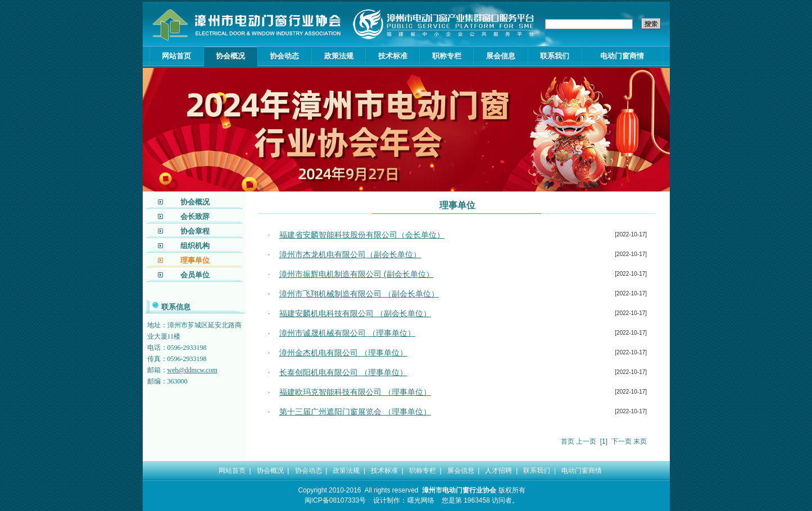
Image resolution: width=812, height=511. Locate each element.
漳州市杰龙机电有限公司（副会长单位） (350, 254)
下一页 (622, 441)
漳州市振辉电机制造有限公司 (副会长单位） (357, 274)
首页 (568, 441)
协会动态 (284, 56)
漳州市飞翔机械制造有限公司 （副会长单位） (359, 294)
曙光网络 (421, 500)
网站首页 (176, 56)
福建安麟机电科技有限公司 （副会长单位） (355, 313)
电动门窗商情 (622, 56)
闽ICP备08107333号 (335, 500)
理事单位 (195, 260)
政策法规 (339, 56)
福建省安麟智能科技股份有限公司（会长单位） (362, 235)
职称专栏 (447, 56)
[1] (604, 441)
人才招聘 (498, 471)
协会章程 (195, 231)
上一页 (586, 441)
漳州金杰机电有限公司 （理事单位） (343, 353)
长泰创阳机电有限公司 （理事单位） (343, 372)
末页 (640, 441)
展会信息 (501, 56)
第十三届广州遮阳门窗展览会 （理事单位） (355, 412)
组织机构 (195, 246)
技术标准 (393, 56)
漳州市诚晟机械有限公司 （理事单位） (347, 333)
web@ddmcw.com (192, 370)
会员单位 (195, 275)
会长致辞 (195, 216)
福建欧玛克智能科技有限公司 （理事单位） (355, 392)
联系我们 (555, 56)
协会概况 (230, 56)
